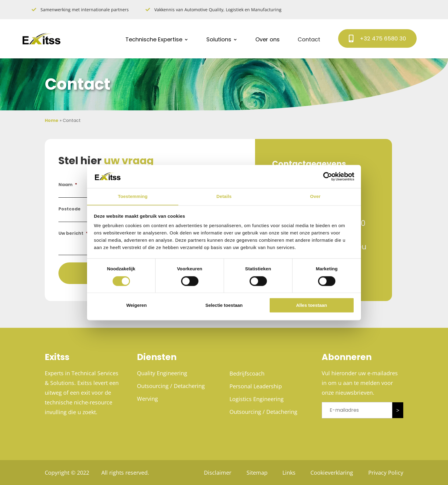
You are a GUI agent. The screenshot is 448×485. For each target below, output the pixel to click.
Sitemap (256, 473)
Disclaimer (217, 473)
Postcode (70, 209)
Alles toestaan (312, 305)
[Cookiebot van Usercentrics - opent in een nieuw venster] (328, 176)
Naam (68, 185)
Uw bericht (73, 233)
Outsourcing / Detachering (171, 386)
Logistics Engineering (257, 399)
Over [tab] (315, 196)
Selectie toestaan (224, 305)
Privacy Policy (386, 473)
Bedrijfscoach (247, 373)
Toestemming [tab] (133, 196)
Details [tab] (224, 196)
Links (289, 473)
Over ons (268, 40)
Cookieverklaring (332, 473)
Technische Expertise (154, 40)
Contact (309, 40)
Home (52, 120)
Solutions (219, 40)
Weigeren (136, 305)
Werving (147, 399)
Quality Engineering (162, 373)
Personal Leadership (256, 386)
